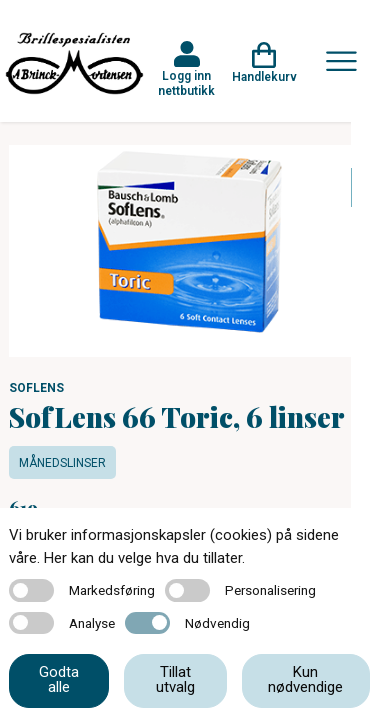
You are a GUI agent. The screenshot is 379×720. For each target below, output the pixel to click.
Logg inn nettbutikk (186, 83)
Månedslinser (62, 463)
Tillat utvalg (175, 679)
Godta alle (59, 679)
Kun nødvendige (305, 679)
